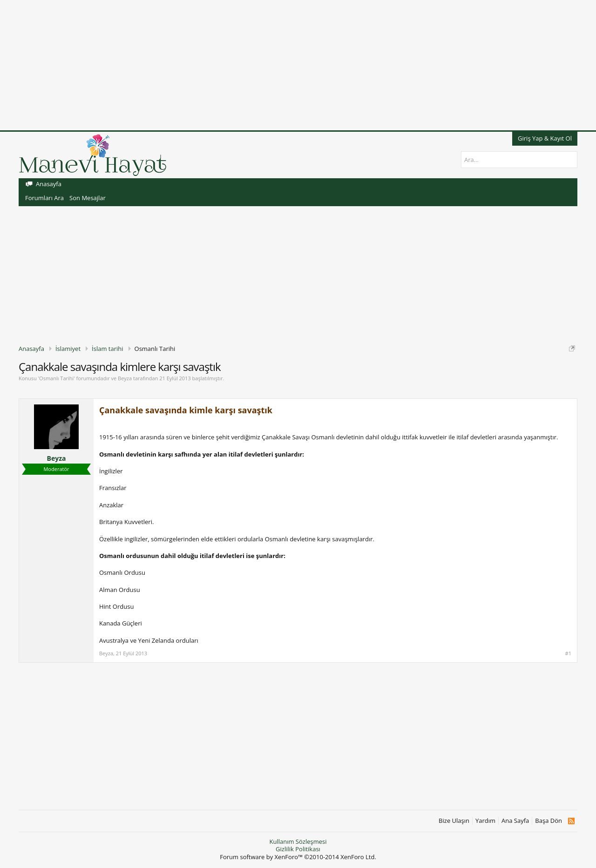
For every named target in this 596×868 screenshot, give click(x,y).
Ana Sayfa (515, 821)
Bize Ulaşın (454, 821)
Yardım (485, 821)
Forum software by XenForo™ (298, 857)
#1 (568, 653)
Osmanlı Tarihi (56, 378)
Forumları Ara (44, 198)
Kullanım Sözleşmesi (298, 841)
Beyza (125, 378)
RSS (571, 821)
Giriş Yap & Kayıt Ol (545, 138)
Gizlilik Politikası (298, 849)
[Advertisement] (279, 65)
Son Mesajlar (88, 198)
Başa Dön (549, 821)
